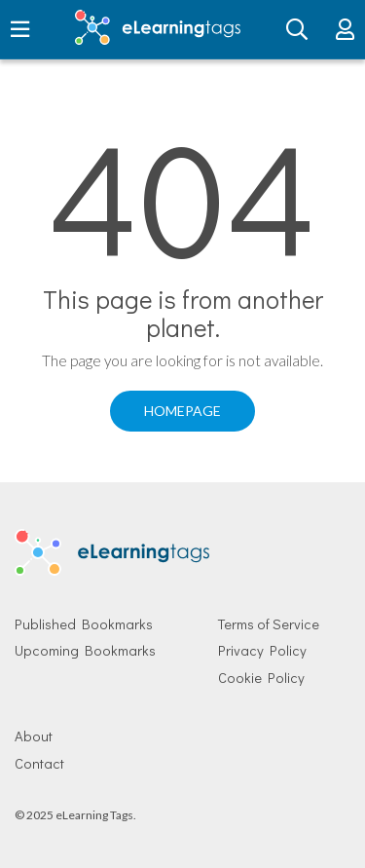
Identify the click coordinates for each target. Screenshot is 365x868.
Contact (39, 763)
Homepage (182, 411)
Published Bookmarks (84, 624)
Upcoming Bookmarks (85, 650)
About (34, 736)
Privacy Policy (262, 650)
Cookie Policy (261, 678)
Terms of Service (269, 624)
